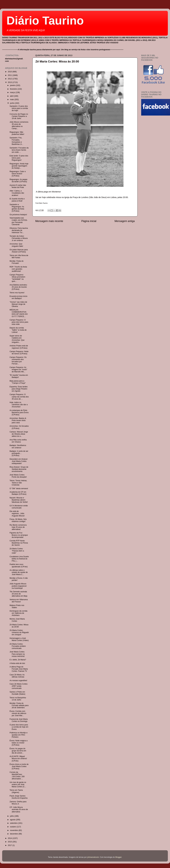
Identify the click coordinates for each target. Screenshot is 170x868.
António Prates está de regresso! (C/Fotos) (19, 347)
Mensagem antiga (125, 221)
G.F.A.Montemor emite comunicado (19, 507)
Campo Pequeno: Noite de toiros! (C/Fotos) (19, 353)
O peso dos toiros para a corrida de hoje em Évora (19, 727)
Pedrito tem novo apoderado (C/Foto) (19, 565)
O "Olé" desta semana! (19, 489)
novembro (14, 830)
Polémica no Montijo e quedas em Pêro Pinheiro (18, 735)
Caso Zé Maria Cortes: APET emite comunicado (19, 686)
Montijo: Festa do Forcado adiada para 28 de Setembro (19, 705)
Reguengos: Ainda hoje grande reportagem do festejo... (19, 166)
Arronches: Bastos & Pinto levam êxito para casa (18, 420)
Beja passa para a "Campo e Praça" (18, 382)
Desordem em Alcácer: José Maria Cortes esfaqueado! (19, 461)
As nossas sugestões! (18, 680)
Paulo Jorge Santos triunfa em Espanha (18, 797)
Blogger (118, 857)
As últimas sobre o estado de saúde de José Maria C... (19, 572)
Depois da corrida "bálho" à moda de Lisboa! (18, 330)
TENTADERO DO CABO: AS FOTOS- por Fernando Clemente (19, 221)
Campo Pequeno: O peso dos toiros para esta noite (19, 322)
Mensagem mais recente (49, 221)
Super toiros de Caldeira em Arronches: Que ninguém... (17, 339)
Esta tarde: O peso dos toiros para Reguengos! (19, 158)
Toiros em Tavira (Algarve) (16, 791)
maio (12, 100)
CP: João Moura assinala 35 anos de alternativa (19, 809)
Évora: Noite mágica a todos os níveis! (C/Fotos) (18, 743)
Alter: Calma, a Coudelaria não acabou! (17, 193)
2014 (10, 838)
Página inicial (89, 221)
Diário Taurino (45, 21)
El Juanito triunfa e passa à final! (17, 200)
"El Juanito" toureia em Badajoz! (19, 376)
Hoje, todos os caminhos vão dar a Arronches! (19, 405)
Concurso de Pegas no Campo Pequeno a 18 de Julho (19, 116)
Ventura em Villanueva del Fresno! (19, 601)
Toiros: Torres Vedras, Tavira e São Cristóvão (18, 483)
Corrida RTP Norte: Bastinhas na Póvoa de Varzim (19, 543)
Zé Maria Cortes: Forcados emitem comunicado (18, 646)
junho (13, 103)
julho (12, 816)
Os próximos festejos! (18, 215)
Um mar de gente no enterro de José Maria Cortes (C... (18, 784)
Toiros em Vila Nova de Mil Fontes (19, 257)
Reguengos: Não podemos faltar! (17, 133)
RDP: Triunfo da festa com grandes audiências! (18, 269)
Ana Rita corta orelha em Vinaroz (18, 441)
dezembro (14, 834)
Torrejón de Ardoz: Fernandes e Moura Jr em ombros (19, 238)
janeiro (13, 85)
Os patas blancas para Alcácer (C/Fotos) (19, 251)
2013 (10, 82)
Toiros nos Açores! (17, 293)
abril (12, 96)
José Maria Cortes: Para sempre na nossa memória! (17, 654)
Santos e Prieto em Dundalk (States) (17, 693)
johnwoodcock (93, 857)
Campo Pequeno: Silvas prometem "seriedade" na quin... (17, 278)
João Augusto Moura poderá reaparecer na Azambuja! (18, 586)
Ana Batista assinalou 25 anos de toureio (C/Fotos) (18, 287)
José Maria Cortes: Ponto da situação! (18, 476)
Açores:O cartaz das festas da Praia (18, 186)
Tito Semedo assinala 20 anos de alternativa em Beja (18, 594)
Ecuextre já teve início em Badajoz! (18, 297)
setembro (14, 823)
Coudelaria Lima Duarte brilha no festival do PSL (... (19, 559)
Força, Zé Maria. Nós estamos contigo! (18, 520)
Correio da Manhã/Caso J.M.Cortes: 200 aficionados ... (17, 775)
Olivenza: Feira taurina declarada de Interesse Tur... (19, 230)
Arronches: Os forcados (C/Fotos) (19, 427)
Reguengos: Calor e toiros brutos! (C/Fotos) (18, 174)
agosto (13, 820)
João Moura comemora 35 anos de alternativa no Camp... (19, 125)
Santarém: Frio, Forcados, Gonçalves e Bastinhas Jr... (16, 141)
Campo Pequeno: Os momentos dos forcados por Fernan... (18, 361)
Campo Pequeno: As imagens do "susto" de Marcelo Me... (18, 370)
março (13, 92)
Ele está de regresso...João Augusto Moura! (17, 513)
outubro (13, 827)
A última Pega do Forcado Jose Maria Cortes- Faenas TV (19, 669)
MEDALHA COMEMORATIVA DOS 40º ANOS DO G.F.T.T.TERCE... (19, 313)
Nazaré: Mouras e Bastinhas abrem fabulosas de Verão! (19, 500)
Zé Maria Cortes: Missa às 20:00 (57, 61)
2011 (10, 75)
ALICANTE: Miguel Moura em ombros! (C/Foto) (18, 759)
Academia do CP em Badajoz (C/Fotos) (18, 493)
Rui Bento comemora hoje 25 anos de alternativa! (18, 527)
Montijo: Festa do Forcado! (16, 262)
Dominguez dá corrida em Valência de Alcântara (18, 613)
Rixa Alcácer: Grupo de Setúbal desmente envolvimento (19, 469)
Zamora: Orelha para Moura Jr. (18, 803)
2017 (10, 845)
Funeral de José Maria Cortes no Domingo (19, 720)
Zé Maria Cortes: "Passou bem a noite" (17, 551)
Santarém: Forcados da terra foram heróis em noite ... (19, 150)
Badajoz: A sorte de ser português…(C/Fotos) (19, 453)
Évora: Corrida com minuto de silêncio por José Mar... (18, 713)
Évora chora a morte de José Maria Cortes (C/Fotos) (19, 766)
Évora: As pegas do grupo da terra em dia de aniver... (18, 751)
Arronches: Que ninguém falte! (16, 245)
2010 (10, 72)
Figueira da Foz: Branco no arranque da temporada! (19, 535)
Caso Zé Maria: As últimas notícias (17, 676)
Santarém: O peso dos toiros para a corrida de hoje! (19, 108)
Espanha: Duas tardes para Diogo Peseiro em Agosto (19, 389)
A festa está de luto (17, 663)
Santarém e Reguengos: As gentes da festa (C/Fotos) (17, 208)
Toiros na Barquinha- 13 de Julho (18, 699)
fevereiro (14, 89)
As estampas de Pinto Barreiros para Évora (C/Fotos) (19, 413)
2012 (10, 79)
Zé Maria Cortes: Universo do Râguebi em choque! (19, 632)
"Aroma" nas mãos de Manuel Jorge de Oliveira (18, 304)
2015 (10, 842)
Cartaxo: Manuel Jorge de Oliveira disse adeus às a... (19, 434)
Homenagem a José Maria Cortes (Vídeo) (19, 639)
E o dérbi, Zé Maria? (18, 660)
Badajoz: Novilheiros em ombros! (18, 446)
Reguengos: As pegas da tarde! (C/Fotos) (18, 181)
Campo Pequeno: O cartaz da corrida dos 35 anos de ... (19, 397)
